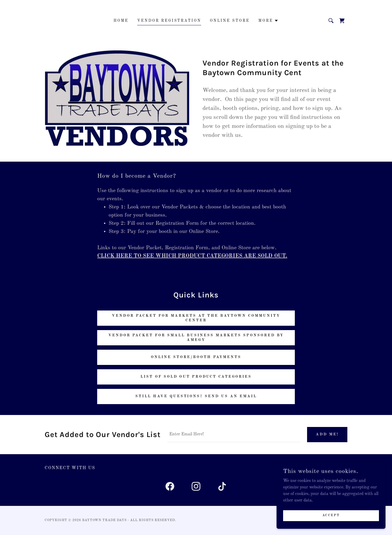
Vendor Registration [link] (169, 21)
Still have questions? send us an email (196, 396)
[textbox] (234, 435)
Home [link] (121, 21)
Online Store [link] (230, 21)
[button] (268, 21)
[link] (342, 21)
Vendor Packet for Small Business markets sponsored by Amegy (196, 338)
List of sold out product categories (196, 377)
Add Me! (327, 434)
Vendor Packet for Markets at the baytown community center (196, 318)
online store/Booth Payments (196, 357)
